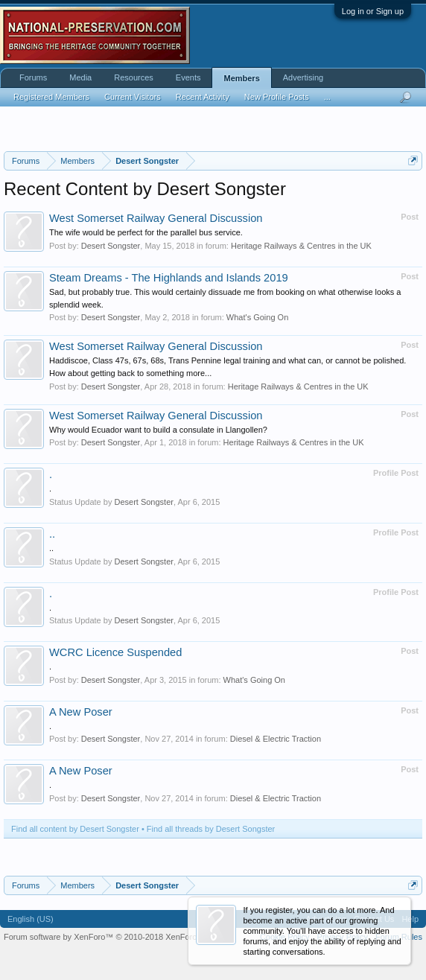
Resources (134, 77)
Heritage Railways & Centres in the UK (301, 246)
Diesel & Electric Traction (276, 739)
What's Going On (257, 317)
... (327, 97)
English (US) (31, 919)
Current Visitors (133, 97)
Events (188, 77)
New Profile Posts (277, 97)
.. (52, 534)
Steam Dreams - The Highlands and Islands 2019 (169, 278)
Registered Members (51, 97)
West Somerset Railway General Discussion (156, 218)
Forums (33, 77)
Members (241, 78)
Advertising (303, 77)
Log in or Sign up (373, 11)
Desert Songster (111, 246)
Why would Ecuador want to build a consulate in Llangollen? (158, 430)
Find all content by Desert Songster (75, 829)
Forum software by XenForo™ (108, 937)
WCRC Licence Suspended (115, 652)
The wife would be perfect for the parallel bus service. (146, 232)
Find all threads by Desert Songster (211, 829)
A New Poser (81, 712)
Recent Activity (203, 97)
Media (80, 77)
